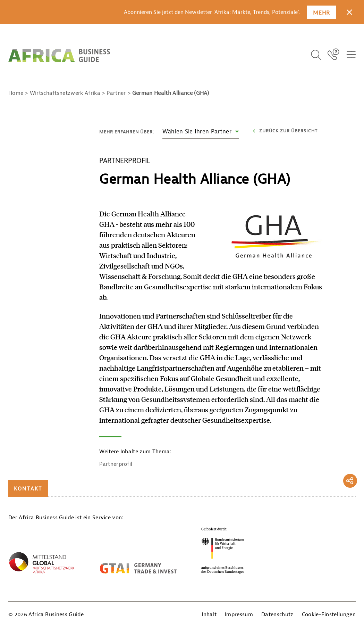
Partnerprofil (116, 464)
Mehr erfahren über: (127, 132)
